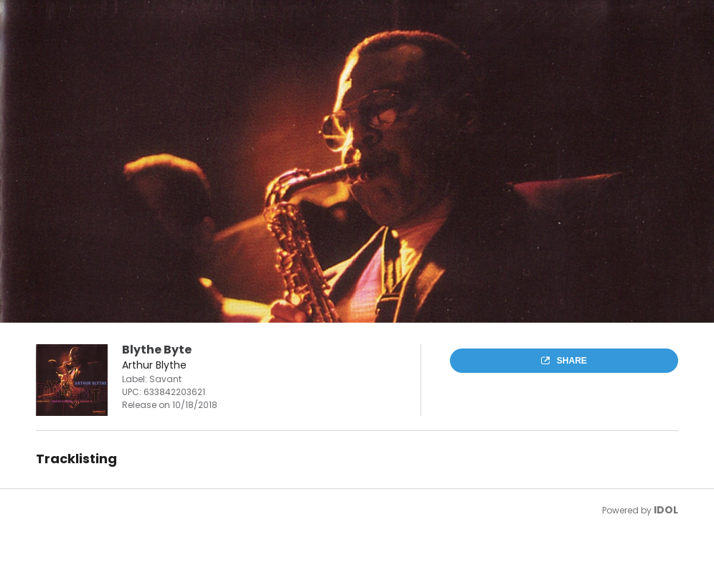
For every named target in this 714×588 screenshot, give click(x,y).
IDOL (666, 510)
